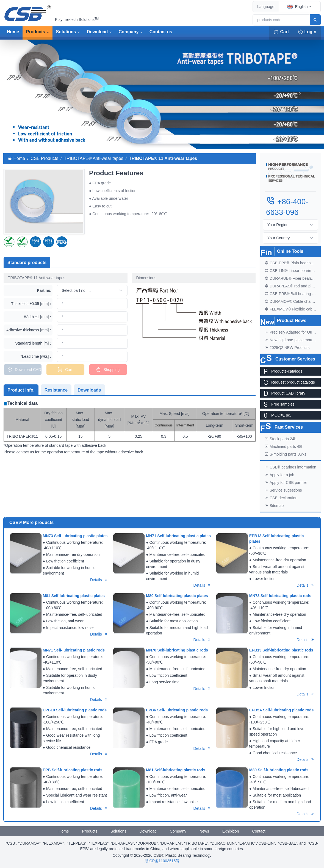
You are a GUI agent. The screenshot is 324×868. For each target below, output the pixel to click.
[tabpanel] (130, 428)
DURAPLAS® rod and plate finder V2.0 (293, 286)
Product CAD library (283, 393)
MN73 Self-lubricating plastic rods (280, 596)
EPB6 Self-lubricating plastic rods (177, 710)
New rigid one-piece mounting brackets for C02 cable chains (293, 340)
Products (36, 32)
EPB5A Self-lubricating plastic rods (281, 710)
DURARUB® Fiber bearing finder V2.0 (293, 278)
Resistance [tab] (56, 390)
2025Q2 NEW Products (287, 348)
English (298, 7)
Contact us (161, 32)
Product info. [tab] (21, 390)
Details (99, 580)
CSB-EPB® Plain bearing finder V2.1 (293, 263)
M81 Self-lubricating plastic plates (74, 596)
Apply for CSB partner (286, 482)
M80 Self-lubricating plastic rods (279, 770)
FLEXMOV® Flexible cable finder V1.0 (293, 309)
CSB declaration (281, 498)
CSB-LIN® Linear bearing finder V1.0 (293, 271)
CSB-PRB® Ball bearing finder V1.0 (293, 294)
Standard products (27, 263)
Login (307, 32)
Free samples (277, 404)
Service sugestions (283, 490)
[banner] (162, 141)
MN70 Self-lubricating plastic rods (177, 650)
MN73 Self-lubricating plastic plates (75, 536)
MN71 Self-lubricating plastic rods (74, 650)
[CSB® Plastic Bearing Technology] (28, 13)
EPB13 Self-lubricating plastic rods (281, 650)
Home (13, 32)
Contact (259, 831)
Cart (281, 32)
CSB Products (45, 158)
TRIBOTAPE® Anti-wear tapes (94, 158)
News (204, 831)
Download (97, 32)
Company (129, 32)
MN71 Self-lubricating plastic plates (178, 536)
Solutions (66, 32)
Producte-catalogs (281, 371)
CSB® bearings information (290, 467)
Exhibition (231, 831)
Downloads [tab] (89, 390)
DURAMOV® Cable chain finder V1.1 (293, 301)
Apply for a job (279, 475)
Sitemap (274, 506)
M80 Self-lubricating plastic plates (177, 596)
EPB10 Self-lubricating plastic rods (75, 710)
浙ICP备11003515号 (162, 861)
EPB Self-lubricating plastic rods (73, 770)
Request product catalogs (288, 382)
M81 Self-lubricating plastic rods (176, 770)
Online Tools (290, 251)
